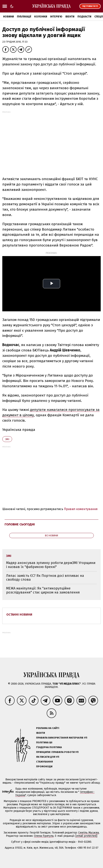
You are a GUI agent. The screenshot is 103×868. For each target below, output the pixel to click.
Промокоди (44, 766)
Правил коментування (81, 509)
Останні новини (19, 615)
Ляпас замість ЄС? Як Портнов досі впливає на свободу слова (45, 578)
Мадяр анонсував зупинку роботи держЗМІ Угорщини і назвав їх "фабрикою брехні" (51, 565)
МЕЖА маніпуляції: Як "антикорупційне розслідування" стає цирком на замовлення (43, 590)
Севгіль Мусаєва (88, 833)
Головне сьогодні (20, 524)
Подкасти (84, 17)
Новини (8, 17)
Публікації (24, 17)
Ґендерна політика (49, 747)
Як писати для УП (48, 757)
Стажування (44, 762)
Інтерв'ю (56, 17)
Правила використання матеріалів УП (62, 738)
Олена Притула (44, 836)
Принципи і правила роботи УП (57, 752)
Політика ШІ (44, 742)
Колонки (41, 17)
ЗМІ (7, 439)
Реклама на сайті (48, 728)
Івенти (70, 17)
